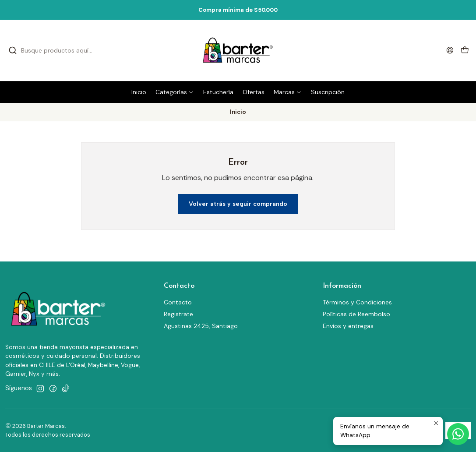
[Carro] (465, 51)
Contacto (178, 302)
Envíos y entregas (348, 326)
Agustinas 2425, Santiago (201, 326)
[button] (175, 92)
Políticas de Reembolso (356, 314)
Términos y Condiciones (357, 302)
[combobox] (79, 50)
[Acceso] (450, 50)
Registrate (178, 314)
